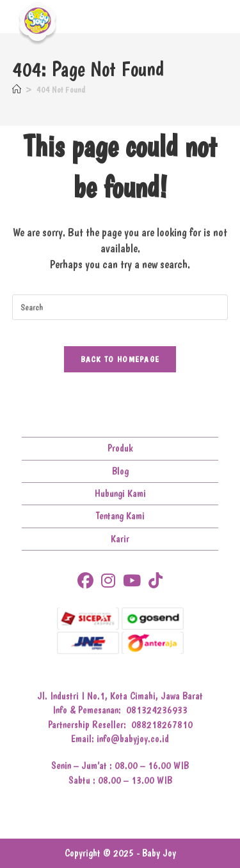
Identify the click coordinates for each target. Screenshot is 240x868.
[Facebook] (85, 581)
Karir (120, 539)
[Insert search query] (120, 307)
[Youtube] (132, 581)
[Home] (17, 89)
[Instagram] (108, 581)
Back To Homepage (120, 359)
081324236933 (157, 710)
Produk (120, 448)
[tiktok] (156, 581)
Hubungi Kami (120, 493)
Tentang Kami (120, 516)
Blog (120, 471)
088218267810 (162, 725)
